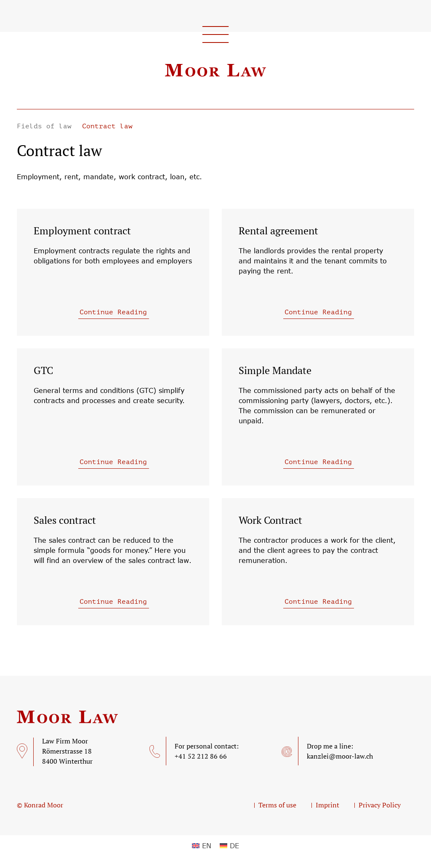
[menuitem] (202, 846)
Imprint (327, 805)
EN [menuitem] (207, 846)
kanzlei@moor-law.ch (340, 756)
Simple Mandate (275, 370)
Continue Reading (113, 312)
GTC (43, 370)
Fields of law (46, 126)
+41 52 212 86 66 (201, 756)
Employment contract (82, 231)
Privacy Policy (380, 805)
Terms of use (277, 805)
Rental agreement (278, 231)
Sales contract (65, 520)
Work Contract (270, 520)
